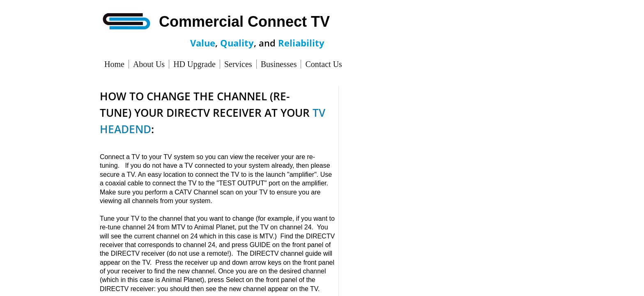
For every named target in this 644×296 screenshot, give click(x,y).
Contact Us (323, 64)
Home (114, 64)
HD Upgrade (194, 64)
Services (238, 64)
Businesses (279, 64)
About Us (149, 64)
